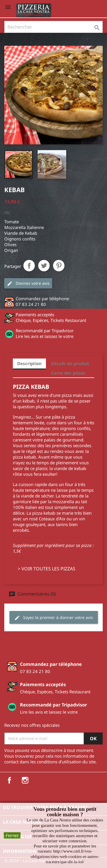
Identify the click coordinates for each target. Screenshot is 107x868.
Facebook (9, 780)
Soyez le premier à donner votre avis (54, 618)
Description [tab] (29, 363)
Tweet (44, 266)
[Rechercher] (53, 27)
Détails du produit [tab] (70, 363)
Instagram (25, 780)
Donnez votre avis (28, 283)
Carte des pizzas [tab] (68, 373)
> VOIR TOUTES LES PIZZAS (47, 569)
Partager (29, 266)
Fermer (12, 835)
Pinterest (59, 266)
